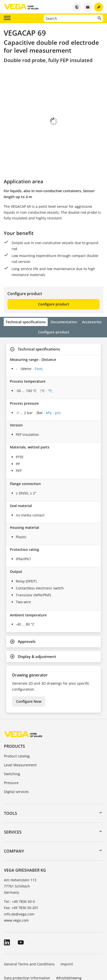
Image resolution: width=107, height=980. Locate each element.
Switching (12, 746)
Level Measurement (20, 737)
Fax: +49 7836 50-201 (21, 880)
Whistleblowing (69, 950)
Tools (11, 786)
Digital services (16, 764)
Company (14, 824)
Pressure (11, 755)
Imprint (67, 937)
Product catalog (17, 729)
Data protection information (27, 950)
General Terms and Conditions (29, 937)
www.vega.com (16, 893)
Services (13, 805)
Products (14, 719)
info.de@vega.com (19, 887)
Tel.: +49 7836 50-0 (19, 874)
